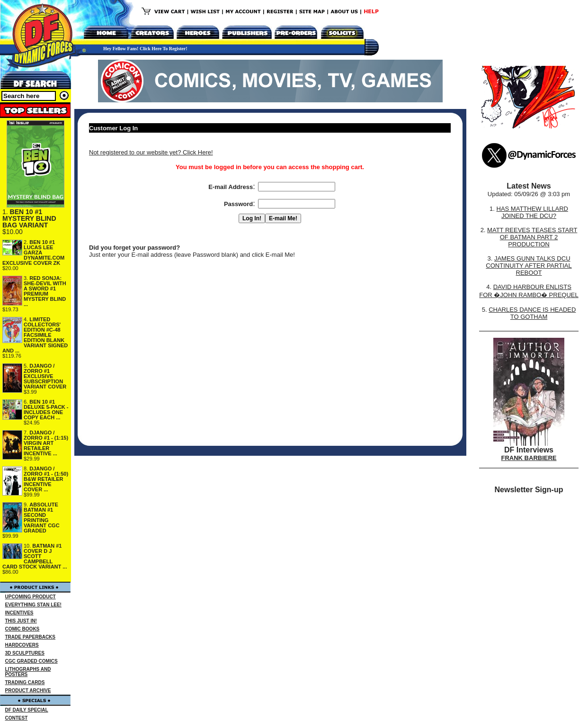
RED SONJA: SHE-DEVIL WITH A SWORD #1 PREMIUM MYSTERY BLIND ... (45, 291)
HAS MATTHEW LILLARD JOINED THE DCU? (532, 212)
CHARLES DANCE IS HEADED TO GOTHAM (532, 313)
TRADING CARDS (25, 682)
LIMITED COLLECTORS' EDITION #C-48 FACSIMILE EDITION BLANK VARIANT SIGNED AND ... (35, 335)
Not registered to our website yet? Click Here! (151, 152)
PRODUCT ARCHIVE (28, 690)
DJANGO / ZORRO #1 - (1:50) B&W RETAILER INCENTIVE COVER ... (46, 479)
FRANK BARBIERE (529, 458)
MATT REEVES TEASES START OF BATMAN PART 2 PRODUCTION (532, 237)
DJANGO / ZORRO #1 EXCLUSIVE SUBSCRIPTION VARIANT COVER (45, 376)
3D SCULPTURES (25, 653)
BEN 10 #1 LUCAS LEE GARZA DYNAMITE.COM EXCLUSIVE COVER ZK (33, 253)
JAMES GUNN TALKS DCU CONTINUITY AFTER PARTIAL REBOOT (529, 266)
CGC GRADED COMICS (31, 661)
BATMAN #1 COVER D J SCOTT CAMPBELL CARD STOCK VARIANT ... (35, 556)
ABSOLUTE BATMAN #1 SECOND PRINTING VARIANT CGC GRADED (42, 518)
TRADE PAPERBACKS (31, 637)
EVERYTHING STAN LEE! (33, 605)
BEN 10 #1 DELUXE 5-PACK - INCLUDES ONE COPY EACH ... (46, 410)
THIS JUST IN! (21, 621)
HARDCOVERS (22, 645)
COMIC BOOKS (22, 629)
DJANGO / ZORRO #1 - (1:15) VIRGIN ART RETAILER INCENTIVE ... (46, 443)
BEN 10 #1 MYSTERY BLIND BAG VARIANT (29, 218)
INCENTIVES (19, 613)
